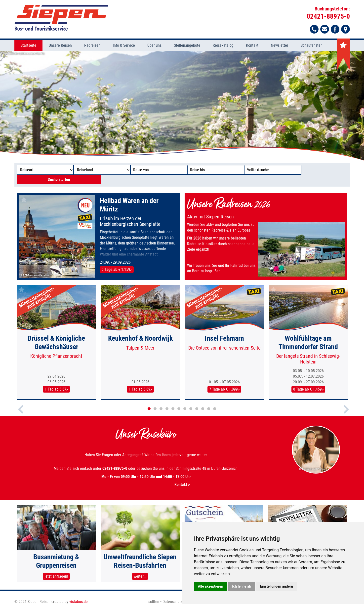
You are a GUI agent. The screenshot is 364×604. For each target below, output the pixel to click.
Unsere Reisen (60, 46)
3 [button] (161, 400)
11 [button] (209, 400)
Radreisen (92, 46)
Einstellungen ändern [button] (276, 586)
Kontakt (252, 46)
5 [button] (173, 400)
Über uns (154, 46)
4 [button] (167, 400)
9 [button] (197, 400)
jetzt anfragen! (56, 571)
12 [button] (215, 400)
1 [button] (149, 400)
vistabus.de (79, 596)
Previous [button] (21, 405)
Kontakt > (146, 476)
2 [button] (155, 400)
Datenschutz (172, 596)
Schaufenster (311, 46)
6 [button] (179, 400)
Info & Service (124, 46)
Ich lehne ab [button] (242, 586)
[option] (182, 106)
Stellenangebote (187, 46)
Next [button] (346, 405)
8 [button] (191, 400)
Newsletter (280, 46)
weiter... (140, 571)
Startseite (28, 46)
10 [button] (203, 400)
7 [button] (185, 400)
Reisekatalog (223, 46)
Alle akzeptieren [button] (211, 586)
